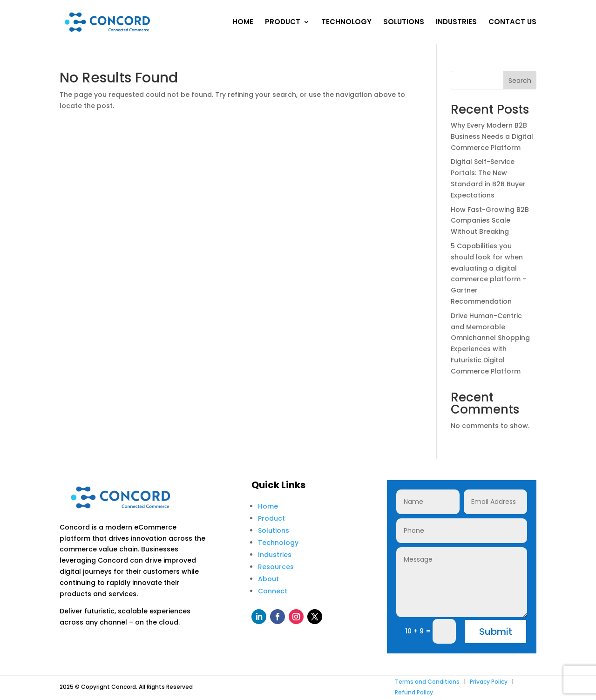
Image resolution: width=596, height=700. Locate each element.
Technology (278, 543)
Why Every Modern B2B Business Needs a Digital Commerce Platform (492, 136)
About (268, 579)
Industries (275, 555)
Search (520, 81)
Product (271, 518)
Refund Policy (414, 692)
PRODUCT (283, 23)
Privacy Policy (489, 682)
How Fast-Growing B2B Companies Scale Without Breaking (490, 221)
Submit (496, 632)
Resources (276, 567)
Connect (273, 591)
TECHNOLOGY (346, 23)
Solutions (274, 530)
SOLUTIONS (404, 23)
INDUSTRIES (456, 23)
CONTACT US (512, 23)
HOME (243, 23)
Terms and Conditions (427, 682)
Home (268, 506)
